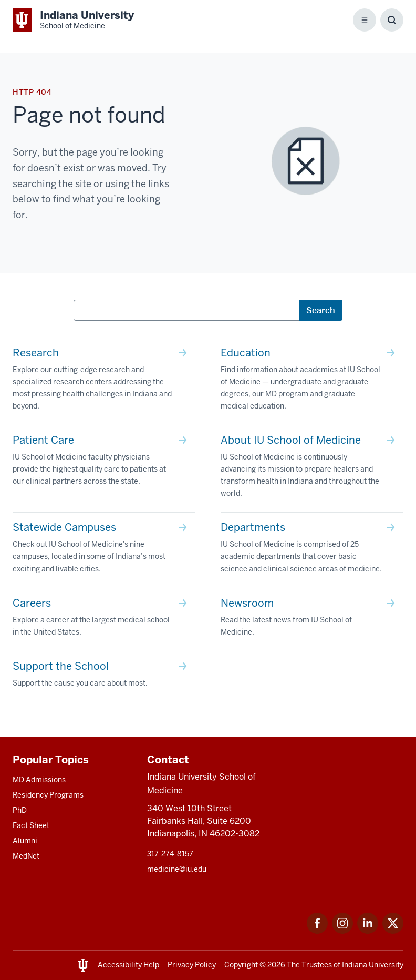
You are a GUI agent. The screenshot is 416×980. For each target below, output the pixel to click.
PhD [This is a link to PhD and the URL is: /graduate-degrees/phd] (20, 810)
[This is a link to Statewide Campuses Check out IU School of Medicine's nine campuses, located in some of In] (104, 550)
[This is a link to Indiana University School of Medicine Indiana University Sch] (73, 20)
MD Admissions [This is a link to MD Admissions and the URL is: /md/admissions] (39, 780)
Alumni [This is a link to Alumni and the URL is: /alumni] (25, 841)
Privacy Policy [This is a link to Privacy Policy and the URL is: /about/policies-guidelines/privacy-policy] (192, 965)
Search (321, 310)
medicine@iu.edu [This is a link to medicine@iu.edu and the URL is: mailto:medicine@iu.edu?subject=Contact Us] (177, 869)
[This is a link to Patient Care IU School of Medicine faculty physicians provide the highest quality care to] (104, 463)
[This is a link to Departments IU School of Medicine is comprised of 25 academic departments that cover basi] (312, 550)
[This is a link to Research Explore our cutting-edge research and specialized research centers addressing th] (104, 381)
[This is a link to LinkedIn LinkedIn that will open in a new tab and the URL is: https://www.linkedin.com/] (368, 931)
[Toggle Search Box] (392, 20)
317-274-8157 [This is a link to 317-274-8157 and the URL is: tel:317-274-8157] (170, 854)
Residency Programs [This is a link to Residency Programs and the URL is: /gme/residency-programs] (48, 795)
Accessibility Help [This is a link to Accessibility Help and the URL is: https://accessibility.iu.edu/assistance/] (128, 965)
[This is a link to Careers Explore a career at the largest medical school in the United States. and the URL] (104, 620)
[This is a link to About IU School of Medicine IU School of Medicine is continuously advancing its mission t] (312, 469)
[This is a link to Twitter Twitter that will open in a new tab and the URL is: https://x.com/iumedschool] (393, 931)
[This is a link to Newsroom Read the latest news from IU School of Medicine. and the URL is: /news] (312, 620)
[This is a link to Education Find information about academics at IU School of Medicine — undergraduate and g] (312, 381)
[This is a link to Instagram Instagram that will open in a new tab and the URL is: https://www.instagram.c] (342, 931)
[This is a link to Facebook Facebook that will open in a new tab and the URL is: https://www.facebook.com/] (317, 931)
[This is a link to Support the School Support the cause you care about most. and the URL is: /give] (104, 677)
